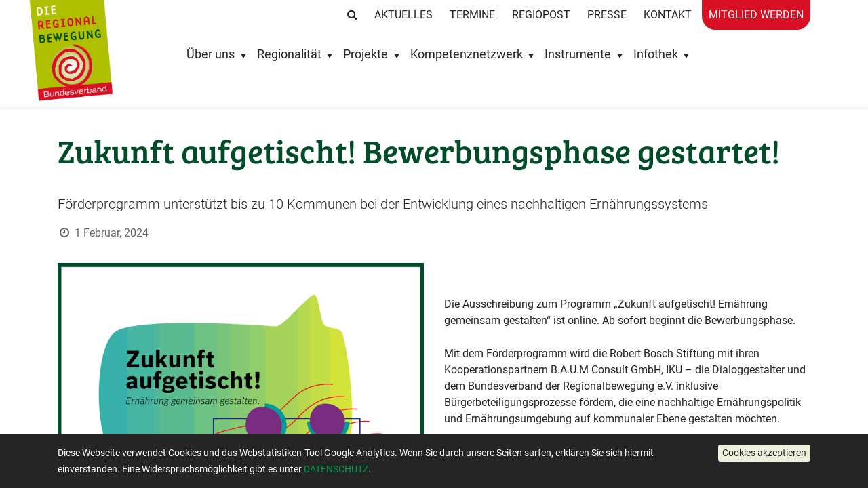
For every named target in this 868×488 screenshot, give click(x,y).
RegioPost (541, 15)
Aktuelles (403, 15)
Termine (472, 15)
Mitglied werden (756, 15)
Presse (607, 15)
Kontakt (668, 15)
